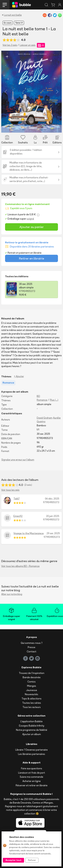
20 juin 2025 (53, 516)
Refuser (32, 860)
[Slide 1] (31, 128)
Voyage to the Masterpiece (29, 533)
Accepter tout (13, 860)
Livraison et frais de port (32, 773)
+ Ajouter (19, 376)
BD (38, 396)
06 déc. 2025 (52, 499)
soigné (30, 219)
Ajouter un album (32, 734)
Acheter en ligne (32, 781)
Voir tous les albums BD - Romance (20, 566)
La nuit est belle (13, 15)
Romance (42, 400)
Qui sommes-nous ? (32, 643)
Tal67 (17, 499)
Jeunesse (32, 690)
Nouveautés (31, 694)
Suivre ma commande (31, 777)
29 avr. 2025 (53, 533)
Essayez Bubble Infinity (32, 726)
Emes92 (18, 516)
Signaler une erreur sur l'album (18, 460)
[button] (6, 92)
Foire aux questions (32, 768)
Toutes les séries (32, 703)
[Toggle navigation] (5, 5)
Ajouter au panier (32, 227)
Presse (31, 647)
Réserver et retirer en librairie (32, 785)
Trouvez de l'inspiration (32, 673)
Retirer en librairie (32, 258)
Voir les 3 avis (10, 45)
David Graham (45, 418)
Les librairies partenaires (32, 754)
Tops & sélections (31, 699)
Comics (31, 682)
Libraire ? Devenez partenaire (31, 750)
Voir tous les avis (10, 490)
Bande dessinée (32, 677)
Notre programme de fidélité (32, 730)
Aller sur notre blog (12, 594)
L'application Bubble (31, 721)
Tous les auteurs (32, 707)
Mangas (32, 686)
